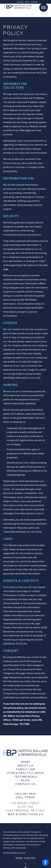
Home (25, 762)
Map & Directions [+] (26, 814)
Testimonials (26, 777)
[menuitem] (26, 762)
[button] (45, 862)
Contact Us (26, 784)
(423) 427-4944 (27, 2)
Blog (26, 780)
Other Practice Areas (26, 773)
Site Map (19, 858)
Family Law (26, 769)
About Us (26, 766)
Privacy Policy (30, 858)
